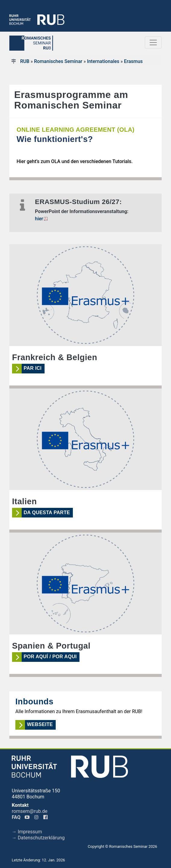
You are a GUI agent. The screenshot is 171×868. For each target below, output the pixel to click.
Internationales (103, 61)
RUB (25, 61)
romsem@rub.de (30, 811)
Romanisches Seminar (58, 61)
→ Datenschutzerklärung (38, 838)
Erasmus (133, 61)
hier (39, 219)
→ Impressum (27, 832)
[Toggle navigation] (153, 42)
